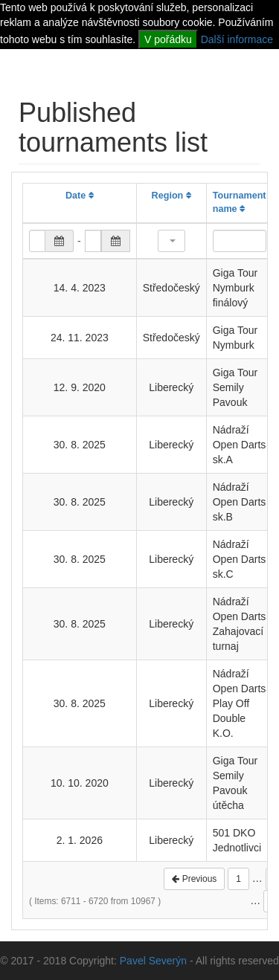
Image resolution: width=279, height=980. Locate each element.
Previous (194, 879)
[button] (171, 241)
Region (171, 196)
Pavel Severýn (153, 961)
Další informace (237, 39)
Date (80, 196)
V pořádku (168, 39)
